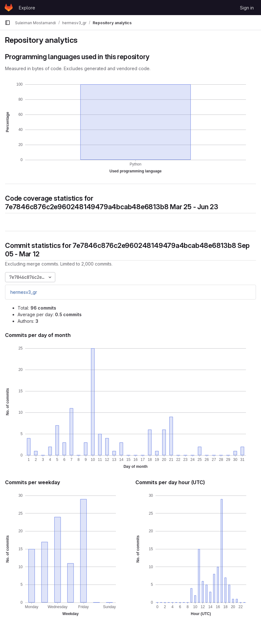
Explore (27, 8)
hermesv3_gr (24, 292)
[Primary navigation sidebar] (8, 23)
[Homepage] (9, 8)
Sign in (247, 8)
